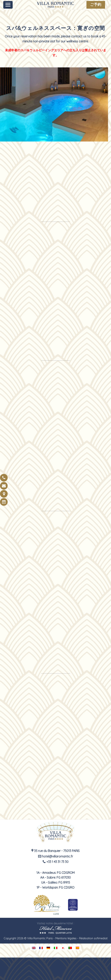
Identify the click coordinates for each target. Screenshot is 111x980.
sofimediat (101, 938)
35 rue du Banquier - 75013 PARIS (55, 851)
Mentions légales (66, 938)
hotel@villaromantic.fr (56, 856)
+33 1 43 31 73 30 (55, 862)
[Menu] (8, 5)
